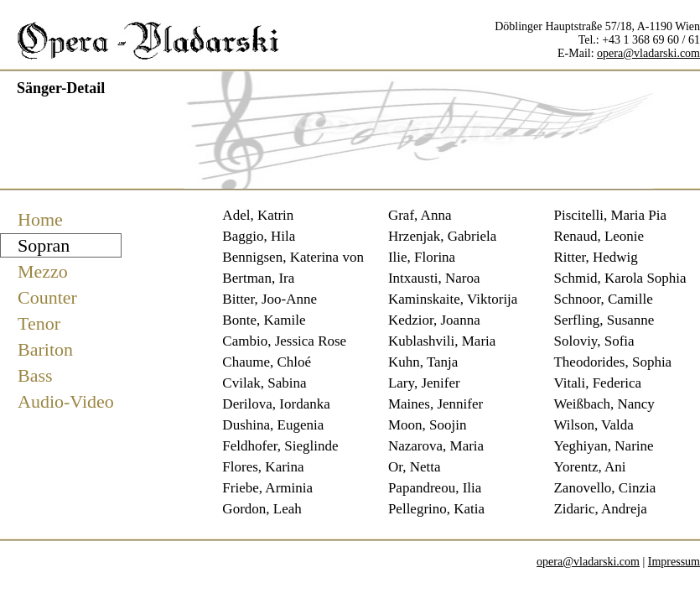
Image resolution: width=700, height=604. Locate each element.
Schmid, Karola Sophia (620, 278)
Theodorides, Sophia (612, 362)
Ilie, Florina (422, 257)
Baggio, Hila (259, 236)
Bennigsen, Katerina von (293, 257)
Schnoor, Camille (603, 299)
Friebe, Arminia (267, 488)
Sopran (44, 245)
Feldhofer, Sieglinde (280, 446)
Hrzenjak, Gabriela (442, 236)
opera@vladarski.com (648, 53)
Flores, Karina (263, 467)
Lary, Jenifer (424, 383)
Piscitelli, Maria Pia (610, 215)
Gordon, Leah (262, 509)
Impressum (674, 562)
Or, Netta (415, 467)
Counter (47, 297)
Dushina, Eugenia (273, 425)
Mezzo (43, 271)
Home (40, 219)
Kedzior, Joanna (434, 320)
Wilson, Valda (593, 425)
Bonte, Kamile (264, 320)
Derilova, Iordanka (276, 404)
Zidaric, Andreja (600, 509)
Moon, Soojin (428, 425)
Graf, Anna (420, 215)
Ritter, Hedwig (595, 257)
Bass (35, 375)
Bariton (45, 349)
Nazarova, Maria (436, 446)
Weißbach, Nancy (604, 404)
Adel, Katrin (258, 215)
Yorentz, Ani (589, 467)
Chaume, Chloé (267, 362)
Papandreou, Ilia (435, 488)
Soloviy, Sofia (594, 341)
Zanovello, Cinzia (604, 488)
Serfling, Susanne (604, 320)
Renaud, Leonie (599, 236)
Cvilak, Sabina (264, 383)
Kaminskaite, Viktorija (453, 299)
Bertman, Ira (258, 278)
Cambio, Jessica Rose (284, 341)
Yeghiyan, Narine (603, 446)
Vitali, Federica (597, 383)
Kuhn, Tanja (423, 362)
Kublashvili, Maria (442, 341)
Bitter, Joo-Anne (270, 299)
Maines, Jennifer (436, 404)
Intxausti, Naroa (434, 278)
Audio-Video (66, 401)
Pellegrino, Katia (436, 509)
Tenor (39, 323)
